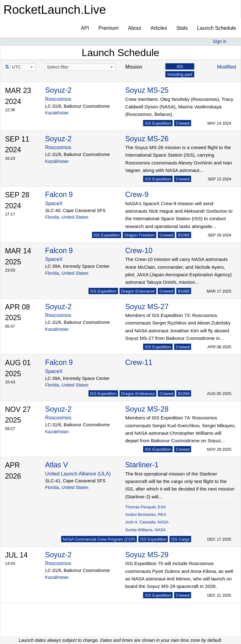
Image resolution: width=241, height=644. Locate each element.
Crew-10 (139, 251)
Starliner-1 (142, 465)
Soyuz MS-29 (147, 555)
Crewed (183, 123)
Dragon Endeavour (138, 394)
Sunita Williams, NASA (145, 530)
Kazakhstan (57, 113)
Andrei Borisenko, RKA (146, 514)
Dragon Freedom (139, 235)
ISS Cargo (180, 539)
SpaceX (54, 203)
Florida (52, 217)
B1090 (184, 291)
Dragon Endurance (138, 291)
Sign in (220, 41)
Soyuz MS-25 (147, 90)
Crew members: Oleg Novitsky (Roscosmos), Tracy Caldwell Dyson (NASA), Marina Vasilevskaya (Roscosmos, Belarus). (179, 107)
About (135, 28)
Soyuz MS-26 (147, 139)
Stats (182, 28)
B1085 (184, 235)
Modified (227, 67)
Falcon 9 (59, 195)
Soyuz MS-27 (147, 307)
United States (75, 217)
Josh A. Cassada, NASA (147, 522)
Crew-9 (137, 195)
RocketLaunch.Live (55, 10)
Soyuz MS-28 (147, 409)
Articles (158, 28)
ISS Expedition (158, 123)
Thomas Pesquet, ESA (145, 507)
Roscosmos (58, 99)
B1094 (184, 394)
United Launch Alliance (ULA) (78, 474)
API (85, 28)
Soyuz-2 (58, 90)
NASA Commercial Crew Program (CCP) (99, 539)
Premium (109, 28)
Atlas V (57, 465)
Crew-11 (139, 362)
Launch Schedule (217, 28)
